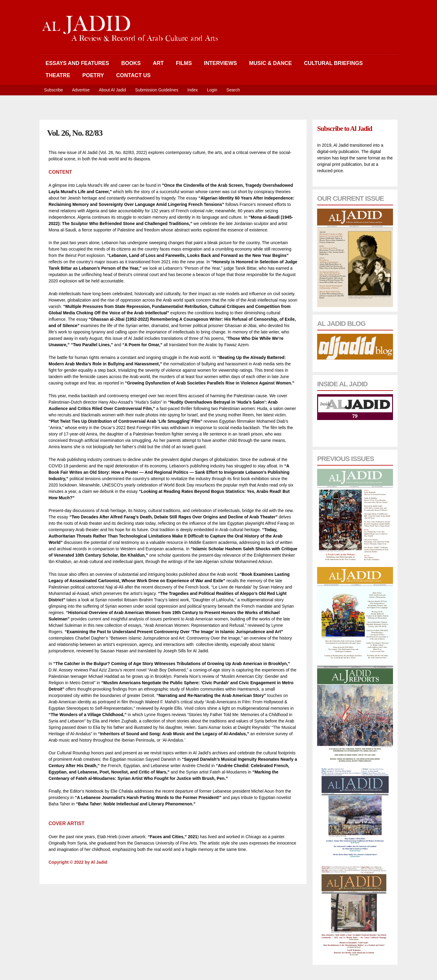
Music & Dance (271, 63)
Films (184, 63)
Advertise (81, 90)
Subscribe (53, 90)
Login (212, 90)
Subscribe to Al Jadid (345, 129)
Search (233, 90)
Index (193, 90)
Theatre (58, 75)
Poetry (93, 75)
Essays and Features (77, 63)
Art (158, 63)
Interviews (220, 63)
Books (131, 63)
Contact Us (133, 75)
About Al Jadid (113, 90)
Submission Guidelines (157, 90)
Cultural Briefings (334, 63)
